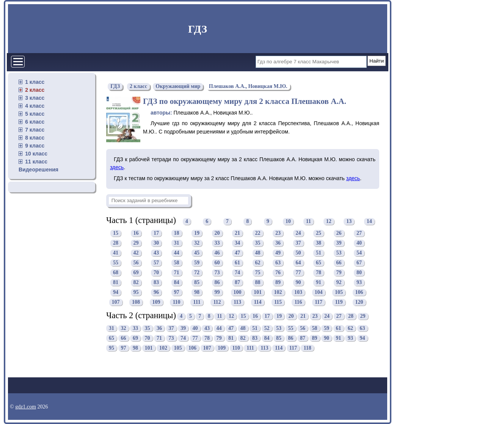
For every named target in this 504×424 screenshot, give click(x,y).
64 (298, 263)
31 (177, 243)
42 (136, 253)
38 (319, 243)
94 (116, 293)
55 (116, 263)
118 (307, 348)
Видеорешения (38, 170)
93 (359, 283)
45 (197, 253)
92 (339, 283)
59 (197, 263)
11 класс (36, 162)
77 (298, 273)
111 (197, 302)
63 (278, 263)
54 (359, 253)
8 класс (35, 138)
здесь (117, 167)
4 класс (35, 106)
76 (278, 273)
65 (319, 263)
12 (329, 221)
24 (298, 233)
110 (176, 302)
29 (136, 243)
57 (156, 263)
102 (278, 293)
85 (197, 283)
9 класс (35, 146)
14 (369, 221)
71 (177, 273)
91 (319, 283)
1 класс (35, 82)
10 (288, 221)
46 (217, 253)
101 (258, 293)
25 (319, 233)
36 (278, 243)
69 (136, 273)
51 (319, 253)
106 (359, 293)
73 (217, 273)
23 (278, 233)
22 (258, 233)
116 (298, 302)
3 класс (35, 98)
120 (359, 302)
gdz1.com (26, 407)
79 (339, 273)
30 (156, 243)
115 (278, 302)
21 (237, 233)
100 (238, 293)
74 (237, 273)
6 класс (35, 122)
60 (217, 263)
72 (197, 273)
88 (258, 283)
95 (136, 293)
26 (339, 233)
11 (309, 221)
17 (156, 233)
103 (298, 293)
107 (116, 302)
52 (267, 328)
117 (319, 302)
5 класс (35, 114)
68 (116, 273)
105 (339, 293)
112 (217, 302)
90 (298, 283)
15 (116, 233)
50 (298, 253)
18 (177, 233)
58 (177, 263)
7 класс (35, 130)
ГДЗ (198, 29)
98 (197, 293)
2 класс (35, 90)
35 (258, 243)
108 (136, 302)
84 (177, 283)
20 (217, 233)
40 (359, 243)
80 (359, 273)
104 (319, 293)
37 (298, 243)
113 (237, 302)
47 (237, 253)
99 (217, 293)
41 (116, 253)
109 (156, 302)
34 (237, 243)
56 (136, 263)
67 (359, 263)
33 (217, 243)
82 (136, 283)
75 (258, 273)
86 (217, 283)
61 (237, 263)
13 (349, 221)
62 (258, 263)
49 (278, 253)
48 (258, 253)
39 (339, 243)
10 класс (36, 154)
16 (136, 233)
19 (197, 233)
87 (237, 283)
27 (359, 233)
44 (177, 253)
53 (339, 253)
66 (339, 263)
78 (319, 273)
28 (116, 243)
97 (177, 293)
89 (278, 283)
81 (116, 283)
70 (156, 273)
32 (197, 243)
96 (156, 293)
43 (156, 253)
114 (257, 302)
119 (339, 302)
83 (156, 283)
